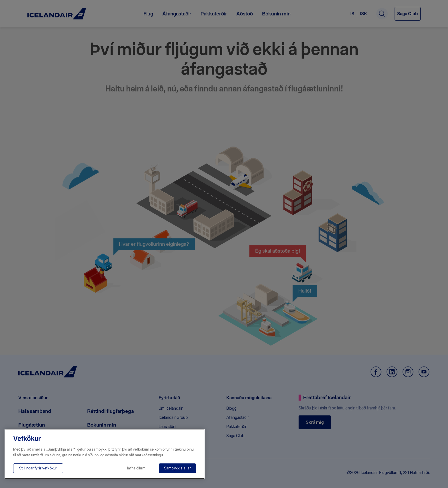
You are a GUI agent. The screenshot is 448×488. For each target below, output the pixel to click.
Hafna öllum (135, 468)
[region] (105, 454)
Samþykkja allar (177, 468)
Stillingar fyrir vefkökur (38, 468)
